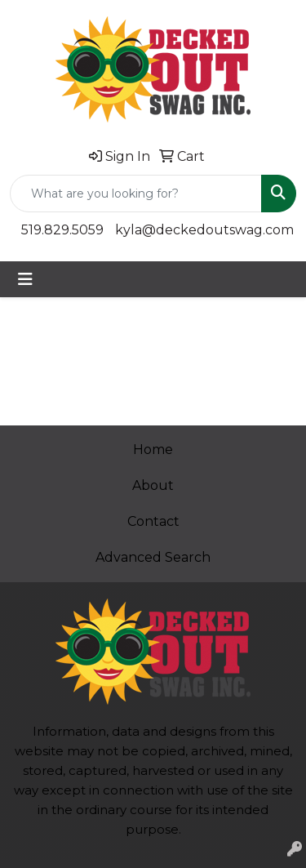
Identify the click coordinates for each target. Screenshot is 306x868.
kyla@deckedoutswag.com (204, 230)
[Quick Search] (136, 194)
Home (153, 450)
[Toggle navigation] (25, 279)
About (153, 485)
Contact (153, 521)
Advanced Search (153, 557)
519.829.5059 (62, 230)
